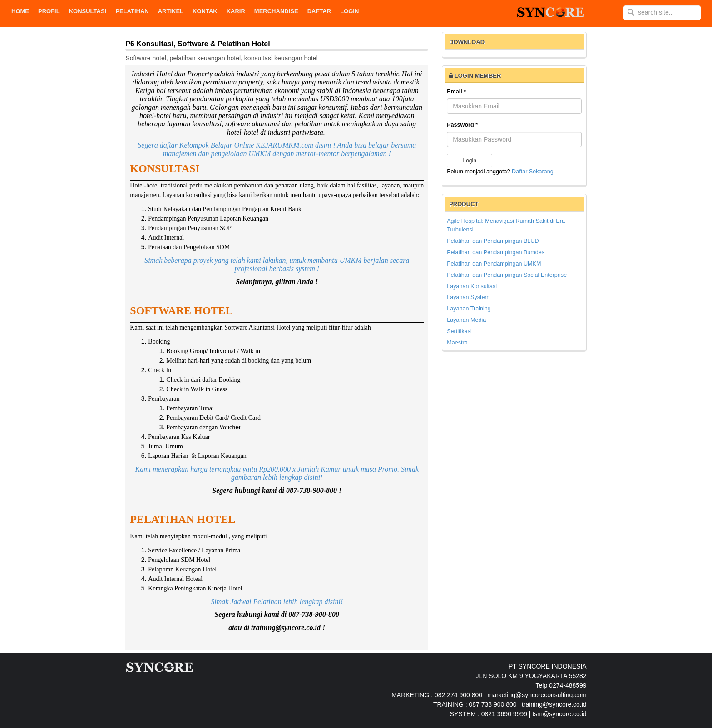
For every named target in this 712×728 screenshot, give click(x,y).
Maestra (457, 343)
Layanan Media (466, 320)
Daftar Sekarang (533, 172)
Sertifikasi (459, 331)
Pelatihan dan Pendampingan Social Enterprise (507, 275)
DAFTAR (319, 11)
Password (462, 125)
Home (20, 11)
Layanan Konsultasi (472, 286)
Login (349, 11)
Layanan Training (469, 309)
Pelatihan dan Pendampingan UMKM (494, 264)
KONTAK (205, 11)
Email (456, 92)
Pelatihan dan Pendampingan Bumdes (496, 252)
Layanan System (468, 297)
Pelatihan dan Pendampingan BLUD (493, 241)
